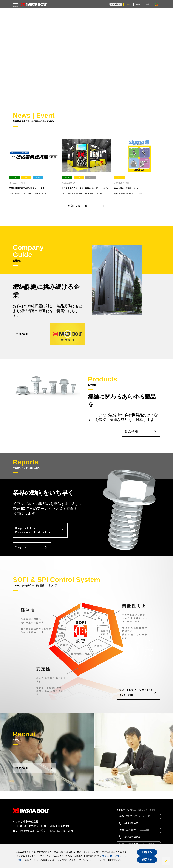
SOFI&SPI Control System (137, 692)
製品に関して (135, 816)
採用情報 (22, 768)
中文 (148, 4)
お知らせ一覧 (78, 206)
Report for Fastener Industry (33, 530)
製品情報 (132, 432)
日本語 (128, 4)
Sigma (21, 547)
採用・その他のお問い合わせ (137, 844)
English (138, 4)
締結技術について (134, 830)
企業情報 (22, 334)
